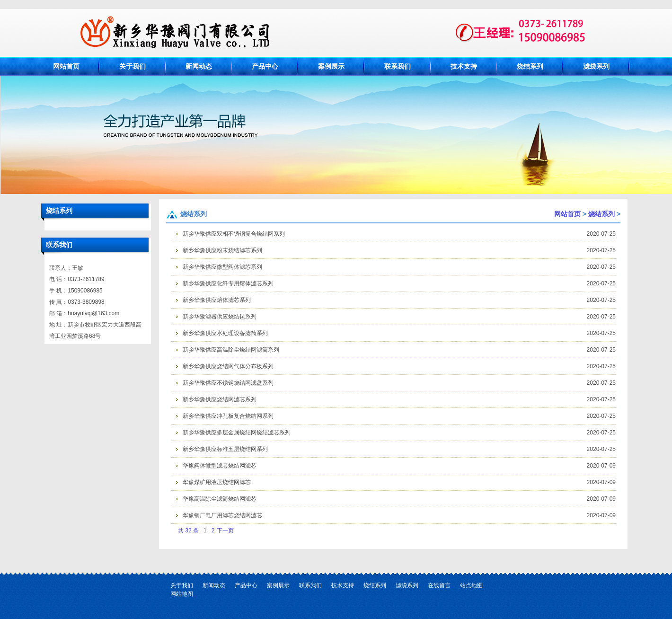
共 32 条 (188, 531)
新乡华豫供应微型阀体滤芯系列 (222, 267)
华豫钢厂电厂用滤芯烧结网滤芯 (222, 515)
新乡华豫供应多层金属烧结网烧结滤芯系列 (237, 433)
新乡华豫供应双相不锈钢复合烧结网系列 (234, 234)
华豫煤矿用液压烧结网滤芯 (217, 482)
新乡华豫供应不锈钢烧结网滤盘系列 (228, 383)
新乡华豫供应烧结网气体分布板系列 (228, 366)
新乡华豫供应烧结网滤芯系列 (220, 399)
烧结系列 (530, 66)
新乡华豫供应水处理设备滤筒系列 (225, 333)
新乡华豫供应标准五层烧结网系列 (225, 449)
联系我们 (398, 66)
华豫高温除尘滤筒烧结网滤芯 (220, 499)
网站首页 (66, 66)
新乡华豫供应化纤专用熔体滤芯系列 (228, 283)
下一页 (225, 531)
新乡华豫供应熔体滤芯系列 (217, 300)
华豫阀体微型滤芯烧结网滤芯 (220, 466)
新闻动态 (199, 66)
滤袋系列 (596, 66)
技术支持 (464, 66)
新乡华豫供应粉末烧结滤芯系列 (222, 250)
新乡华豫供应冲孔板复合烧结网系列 (228, 416)
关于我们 (133, 66)
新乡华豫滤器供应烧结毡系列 (220, 317)
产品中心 (265, 66)
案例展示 (331, 66)
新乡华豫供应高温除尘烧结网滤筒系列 (231, 350)
